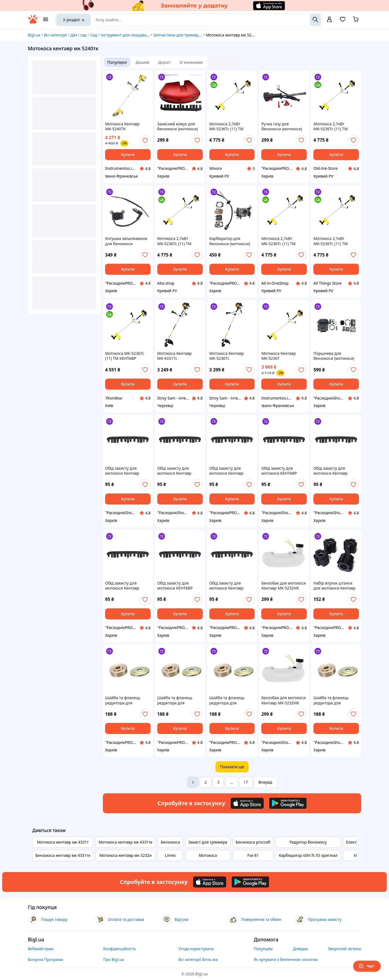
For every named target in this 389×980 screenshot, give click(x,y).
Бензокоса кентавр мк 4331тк (63, 855)
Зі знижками (191, 62)
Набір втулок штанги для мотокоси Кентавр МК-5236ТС (335, 586)
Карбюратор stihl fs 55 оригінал (308, 855)
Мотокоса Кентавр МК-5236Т (279, 356)
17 (246, 782)
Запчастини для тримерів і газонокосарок (193, 35)
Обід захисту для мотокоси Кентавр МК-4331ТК (174, 471)
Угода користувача (196, 949)
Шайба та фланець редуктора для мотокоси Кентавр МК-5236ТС (175, 700)
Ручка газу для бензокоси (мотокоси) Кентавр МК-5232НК (282, 126)
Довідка (300, 949)
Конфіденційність (119, 949)
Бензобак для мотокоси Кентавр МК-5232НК (283, 586)
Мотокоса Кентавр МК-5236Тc (227, 356)
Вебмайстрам (41, 949)
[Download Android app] (288, 803)
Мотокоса (208, 855)
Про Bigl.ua (114, 959)
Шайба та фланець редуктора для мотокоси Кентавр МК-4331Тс (331, 700)
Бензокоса (170, 842)
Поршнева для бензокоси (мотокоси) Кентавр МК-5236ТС (334, 356)
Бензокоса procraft (253, 842)
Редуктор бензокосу (308, 842)
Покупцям (263, 949)
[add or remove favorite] (145, 141)
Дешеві (143, 62)
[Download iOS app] (247, 803)
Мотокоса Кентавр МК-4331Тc (174, 356)
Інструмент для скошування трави (133, 35)
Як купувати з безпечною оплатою (286, 959)
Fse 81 (253, 855)
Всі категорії (55, 35)
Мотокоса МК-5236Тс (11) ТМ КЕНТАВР (125, 356)
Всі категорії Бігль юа (198, 959)
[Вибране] (343, 21)
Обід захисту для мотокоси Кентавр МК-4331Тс (331, 471)
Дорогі (164, 62)
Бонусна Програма (45, 959)
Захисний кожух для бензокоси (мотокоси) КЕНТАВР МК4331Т (178, 126)
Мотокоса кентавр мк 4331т (63, 842)
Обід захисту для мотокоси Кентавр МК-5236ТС (122, 471)
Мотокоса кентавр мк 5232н (126, 855)
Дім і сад (78, 35)
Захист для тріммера (208, 842)
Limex (170, 855)
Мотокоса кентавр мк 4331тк (125, 842)
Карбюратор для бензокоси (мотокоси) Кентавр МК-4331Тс (230, 241)
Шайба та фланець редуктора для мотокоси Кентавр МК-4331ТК (227, 700)
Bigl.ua (34, 35)
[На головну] (33, 22)
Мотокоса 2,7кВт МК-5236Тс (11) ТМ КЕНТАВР (227, 126)
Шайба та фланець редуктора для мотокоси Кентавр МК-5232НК (123, 700)
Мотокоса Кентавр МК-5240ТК (122, 126)
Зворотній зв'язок (344, 949)
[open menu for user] (329, 20)
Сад (94, 35)
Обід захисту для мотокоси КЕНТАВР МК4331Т (279, 471)
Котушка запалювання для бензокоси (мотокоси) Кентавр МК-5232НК (126, 241)
